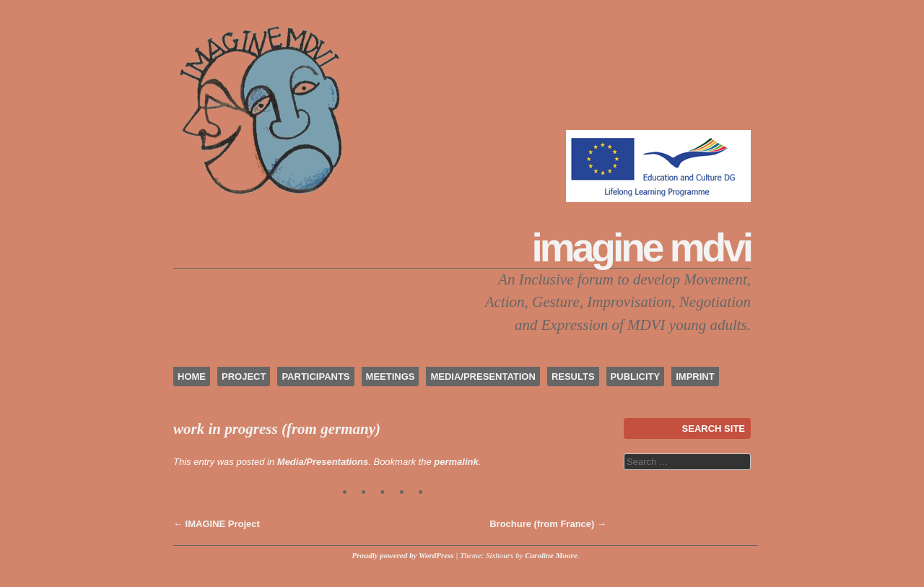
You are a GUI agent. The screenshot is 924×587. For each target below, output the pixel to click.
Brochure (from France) (548, 524)
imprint (695, 377)
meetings (391, 377)
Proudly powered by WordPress (403, 555)
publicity (636, 377)
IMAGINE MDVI (641, 248)
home (192, 377)
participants (315, 377)
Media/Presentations (323, 462)
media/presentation (483, 377)
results (573, 377)
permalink (456, 462)
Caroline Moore (551, 555)
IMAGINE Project (217, 524)
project (244, 377)
